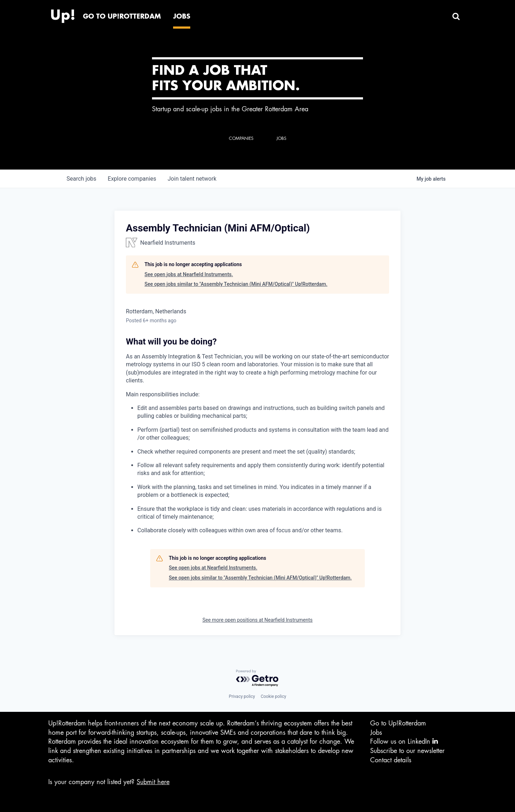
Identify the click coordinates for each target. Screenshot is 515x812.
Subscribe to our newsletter (407, 751)
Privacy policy (242, 696)
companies (132, 179)
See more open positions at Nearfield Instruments (257, 620)
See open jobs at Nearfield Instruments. (189, 274)
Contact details (391, 760)
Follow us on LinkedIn (404, 741)
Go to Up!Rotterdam (398, 723)
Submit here (153, 782)
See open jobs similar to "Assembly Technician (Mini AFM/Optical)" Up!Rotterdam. (236, 284)
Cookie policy (273, 696)
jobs (81, 179)
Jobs (376, 733)
